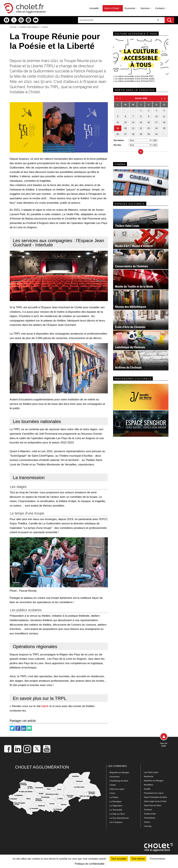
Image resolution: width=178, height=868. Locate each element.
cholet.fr (30, 7)
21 (133, 128)
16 (149, 122)
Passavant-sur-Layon (154, 793)
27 (125, 134)
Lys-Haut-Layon (151, 772)
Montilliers (149, 785)
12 (118, 122)
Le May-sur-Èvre (117, 814)
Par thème (119, 140)
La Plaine (114, 797)
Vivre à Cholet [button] (113, 8)
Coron (112, 793)
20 (125, 128)
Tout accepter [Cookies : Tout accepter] (119, 859)
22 (141, 128)
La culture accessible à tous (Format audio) (135, 79)
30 (149, 134)
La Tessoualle (116, 810)
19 (118, 128)
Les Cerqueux (116, 822)
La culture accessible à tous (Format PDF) (134, 76)
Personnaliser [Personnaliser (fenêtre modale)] (158, 859)
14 (133, 122)
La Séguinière (116, 806)
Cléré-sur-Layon (117, 789)
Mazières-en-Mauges (154, 781)
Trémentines (150, 818)
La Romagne (115, 801)
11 (164, 116)
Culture (45, 27)
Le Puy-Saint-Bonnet (119, 818)
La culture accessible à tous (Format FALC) (135, 81)
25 (164, 128)
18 (164, 122)
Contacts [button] (161, 8)
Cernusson (115, 777)
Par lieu (117, 145)
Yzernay (148, 826)
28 (133, 134)
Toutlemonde (150, 814)
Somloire (148, 810)
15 (141, 122)
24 (156, 128)
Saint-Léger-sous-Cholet (155, 801)
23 (149, 128)
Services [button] (146, 8)
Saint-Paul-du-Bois (152, 805)
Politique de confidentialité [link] (90, 864)
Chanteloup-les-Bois (119, 781)
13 (125, 122)
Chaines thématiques (29, 27)
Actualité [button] (95, 8)
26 (118, 134)
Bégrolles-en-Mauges (119, 772)
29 (141, 134)
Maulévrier (149, 776)
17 (156, 122)
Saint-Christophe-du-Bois (155, 797)
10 (156, 116)
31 (156, 134)
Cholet (113, 785)
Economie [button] (131, 8)
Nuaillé (147, 789)
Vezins (147, 822)
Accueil (13, 27)
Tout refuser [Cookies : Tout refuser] (138, 859)
